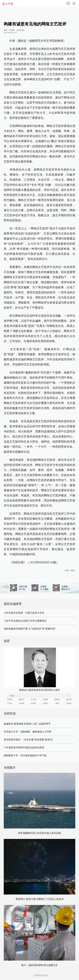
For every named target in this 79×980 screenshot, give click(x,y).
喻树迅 (57, 699)
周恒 (57, 703)
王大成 (33, 699)
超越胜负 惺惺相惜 (14, 724)
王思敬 (45, 699)
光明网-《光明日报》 (17, 30)
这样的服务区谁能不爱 (16, 629)
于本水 (10, 703)
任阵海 (10, 699)
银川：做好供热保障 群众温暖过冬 (39, 965)
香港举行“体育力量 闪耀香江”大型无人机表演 (39, 899)
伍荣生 (33, 703)
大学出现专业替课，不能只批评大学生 (24, 613)
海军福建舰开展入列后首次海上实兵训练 (39, 833)
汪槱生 (45, 703)
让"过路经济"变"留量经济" (42, 629)
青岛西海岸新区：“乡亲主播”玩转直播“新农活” (28, 740)
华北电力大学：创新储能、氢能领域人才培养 (28, 732)
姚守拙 (69, 699)
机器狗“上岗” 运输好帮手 (37, 724)
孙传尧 (22, 703)
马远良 (69, 703)
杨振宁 (22, 699)
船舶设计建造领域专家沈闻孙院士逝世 (39, 690)
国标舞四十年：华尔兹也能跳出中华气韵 (25, 755)
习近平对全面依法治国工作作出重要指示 (25, 621)
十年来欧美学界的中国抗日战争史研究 (24, 748)
